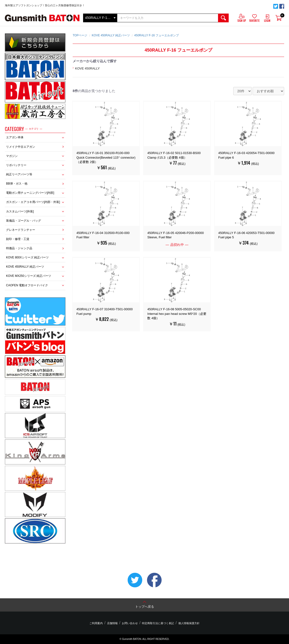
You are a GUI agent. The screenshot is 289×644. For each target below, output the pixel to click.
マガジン (12, 156)
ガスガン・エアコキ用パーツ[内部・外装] (33, 202)
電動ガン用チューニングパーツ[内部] (30, 193)
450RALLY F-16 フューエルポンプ (156, 35)
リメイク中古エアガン (21, 147)
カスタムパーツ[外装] (20, 211)
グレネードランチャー (21, 230)
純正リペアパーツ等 (19, 174)
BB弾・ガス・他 (17, 184)
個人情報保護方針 (187, 623)
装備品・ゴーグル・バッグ (23, 221)
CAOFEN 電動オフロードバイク (27, 285)
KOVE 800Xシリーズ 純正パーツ (27, 257)
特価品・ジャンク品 (19, 248)
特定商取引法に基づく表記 (157, 623)
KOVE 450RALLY (87, 68)
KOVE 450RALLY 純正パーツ (25, 267)
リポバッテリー (16, 165)
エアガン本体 (15, 137)
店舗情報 (114, 623)
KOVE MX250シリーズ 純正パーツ (29, 276)
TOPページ (80, 35)
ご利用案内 (98, 623)
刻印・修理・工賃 (18, 239)
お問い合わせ (130, 623)
